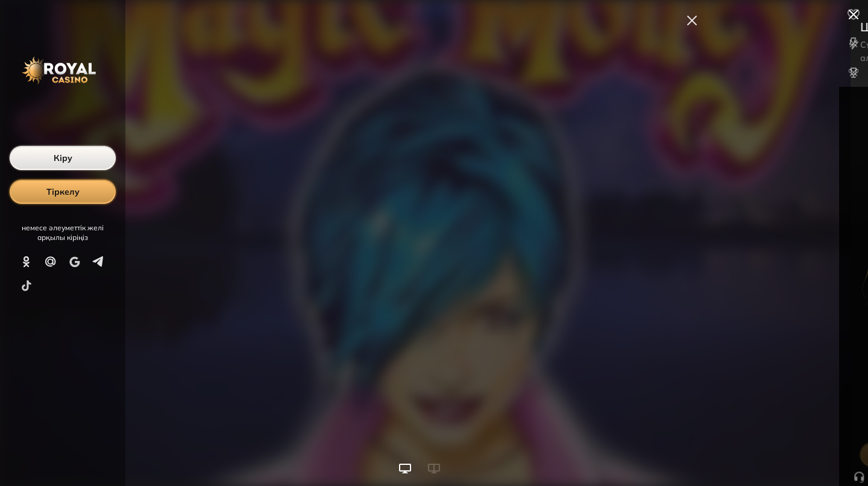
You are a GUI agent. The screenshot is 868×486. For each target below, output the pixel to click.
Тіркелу (63, 192)
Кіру (63, 158)
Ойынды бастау (777, 455)
